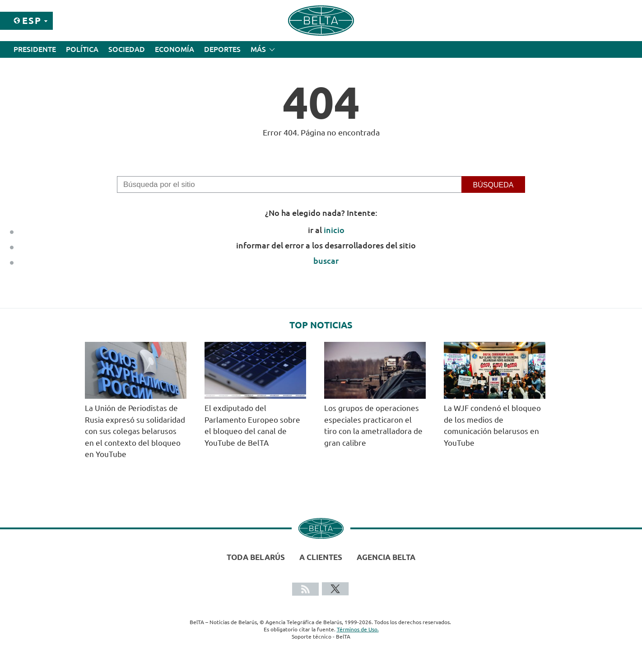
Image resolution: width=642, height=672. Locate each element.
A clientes (321, 557)
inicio (334, 230)
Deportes (222, 49)
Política (82, 49)
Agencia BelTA (386, 557)
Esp (32, 21)
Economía (174, 49)
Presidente (35, 49)
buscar (326, 261)
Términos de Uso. (358, 629)
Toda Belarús (256, 557)
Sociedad (127, 49)
